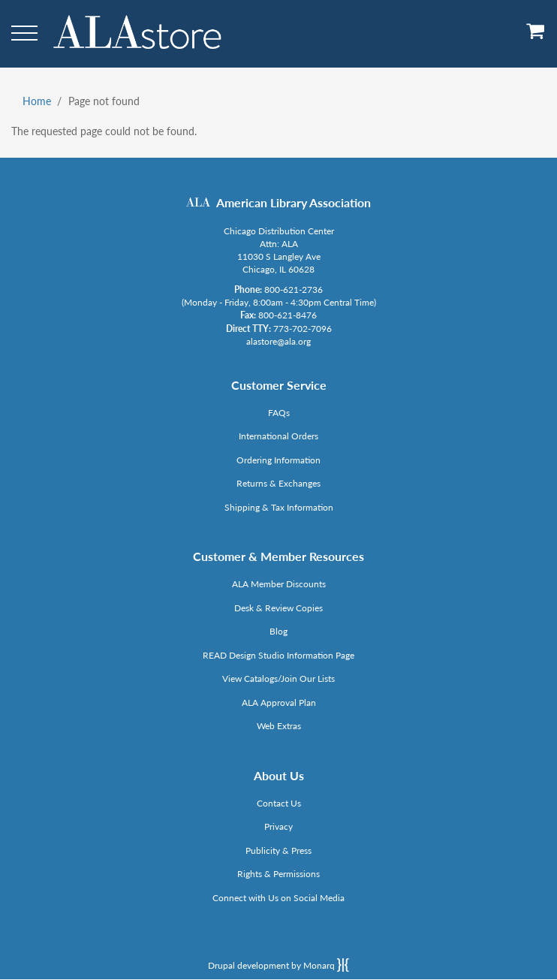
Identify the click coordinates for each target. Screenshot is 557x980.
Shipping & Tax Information (279, 507)
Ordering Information (278, 460)
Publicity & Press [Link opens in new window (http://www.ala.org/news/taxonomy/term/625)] (278, 850)
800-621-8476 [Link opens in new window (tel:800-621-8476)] (288, 315)
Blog (278, 631)
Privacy (278, 826)
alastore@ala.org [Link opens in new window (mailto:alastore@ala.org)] (278, 341)
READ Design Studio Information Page (278, 655)
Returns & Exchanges (278, 483)
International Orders (278, 436)
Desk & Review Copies (278, 608)
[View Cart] (536, 36)
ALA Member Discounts (279, 584)
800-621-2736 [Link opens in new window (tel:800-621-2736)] (294, 289)
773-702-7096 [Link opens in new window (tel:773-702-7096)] (303, 329)
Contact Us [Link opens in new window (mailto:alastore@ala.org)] (279, 803)
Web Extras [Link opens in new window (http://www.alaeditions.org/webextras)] (279, 726)
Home (37, 101)
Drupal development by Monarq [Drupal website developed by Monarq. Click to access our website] (278, 965)
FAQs (279, 413)
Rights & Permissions (278, 874)
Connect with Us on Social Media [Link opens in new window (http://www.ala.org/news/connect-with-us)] (278, 898)
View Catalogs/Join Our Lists (278, 678)
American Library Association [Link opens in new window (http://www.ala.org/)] (294, 202)
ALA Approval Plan (279, 703)
